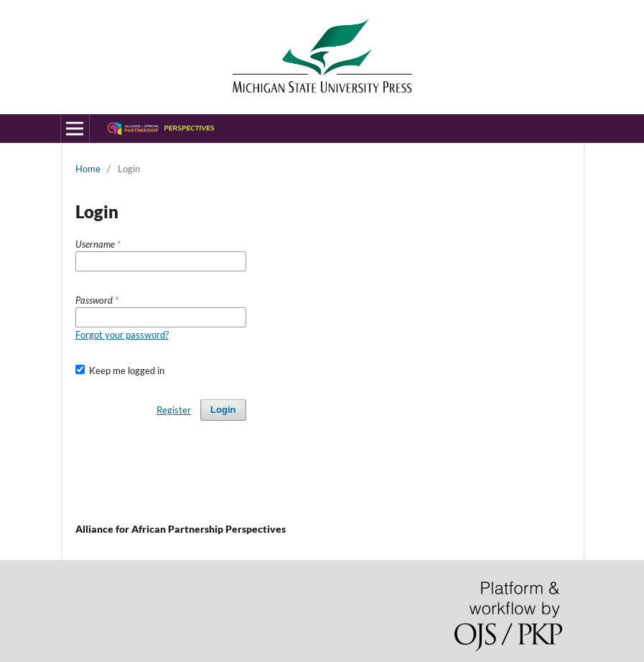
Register (174, 410)
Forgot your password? (122, 335)
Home (88, 169)
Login (223, 410)
